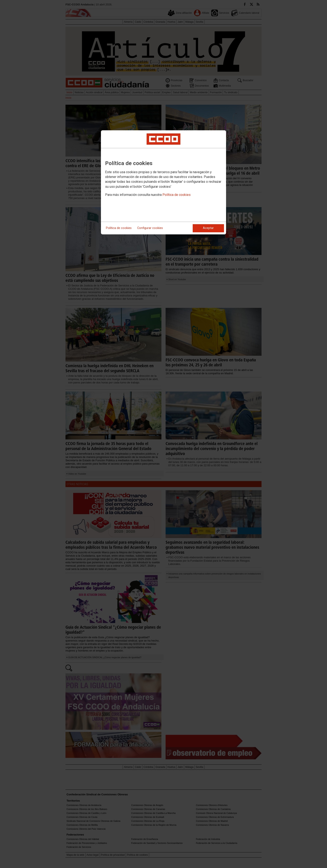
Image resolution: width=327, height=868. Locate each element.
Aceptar (208, 228)
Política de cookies (177, 195)
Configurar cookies (150, 228)
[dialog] (163, 182)
